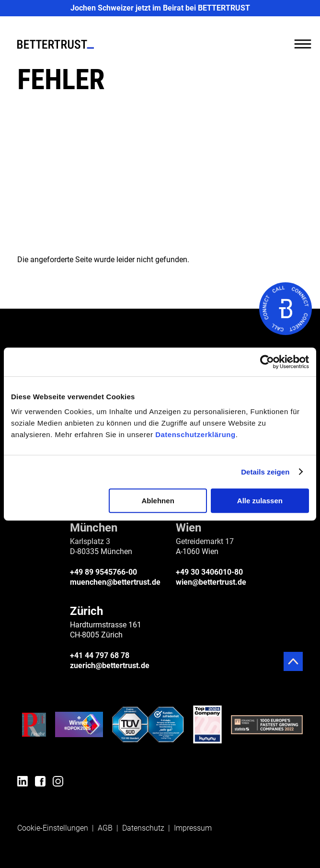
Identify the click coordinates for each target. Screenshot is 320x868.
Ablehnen (158, 501)
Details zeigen (265, 472)
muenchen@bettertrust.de (115, 582)
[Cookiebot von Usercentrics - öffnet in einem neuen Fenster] (267, 362)
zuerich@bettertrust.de (110, 665)
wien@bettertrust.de (211, 582)
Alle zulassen (260, 501)
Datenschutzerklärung (195, 434)
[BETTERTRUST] (56, 44)
